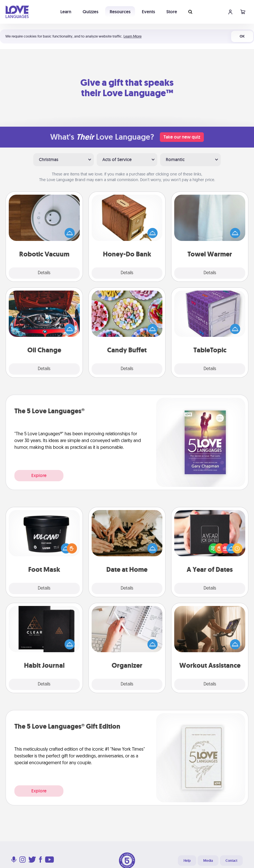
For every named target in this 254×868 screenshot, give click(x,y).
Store (172, 12)
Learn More (132, 36)
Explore (39, 475)
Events (148, 12)
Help (187, 861)
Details (44, 273)
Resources (120, 12)
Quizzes (90, 12)
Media (208, 861)
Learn (66, 12)
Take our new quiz (182, 137)
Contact (231, 861)
